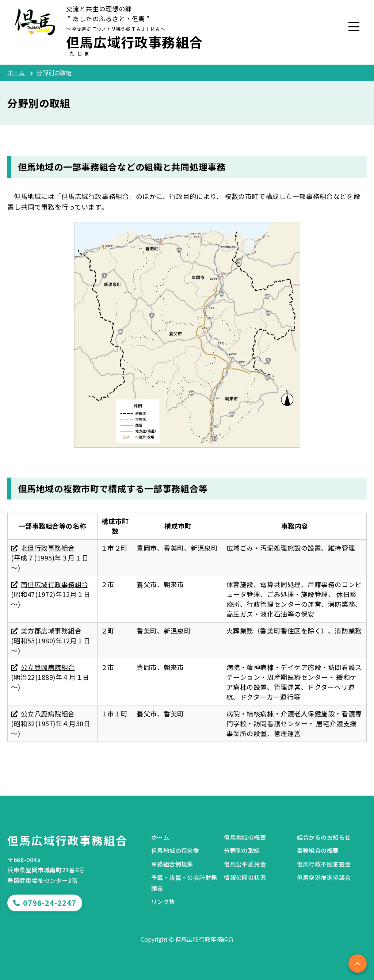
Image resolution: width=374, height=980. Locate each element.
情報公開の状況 (245, 877)
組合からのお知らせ (324, 837)
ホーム (160, 837)
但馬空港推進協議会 (324, 877)
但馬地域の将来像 (175, 850)
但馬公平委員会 (245, 864)
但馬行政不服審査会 (324, 864)
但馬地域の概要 (245, 837)
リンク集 (163, 901)
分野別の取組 (242, 850)
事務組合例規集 (172, 864)
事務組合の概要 (318, 850)
